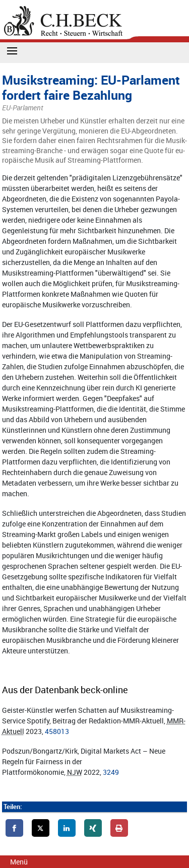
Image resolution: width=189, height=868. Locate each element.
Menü (19, 862)
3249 (111, 772)
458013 (57, 731)
